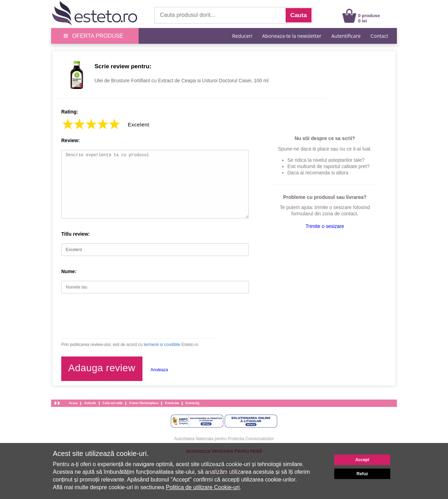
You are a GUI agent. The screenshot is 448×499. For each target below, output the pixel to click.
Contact (379, 36)
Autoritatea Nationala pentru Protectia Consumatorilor (224, 439)
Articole (90, 403)
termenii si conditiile (162, 345)
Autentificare (346, 36)
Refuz (362, 474)
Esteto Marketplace (144, 403)
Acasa (73, 403)
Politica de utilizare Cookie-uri (203, 487)
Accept (362, 460)
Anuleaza (159, 370)
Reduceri (242, 36)
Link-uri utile (113, 403)
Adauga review (102, 368)
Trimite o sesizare (325, 226)
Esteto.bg (192, 403)
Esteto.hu (172, 403)
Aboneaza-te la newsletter (292, 36)
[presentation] (114, 316)
